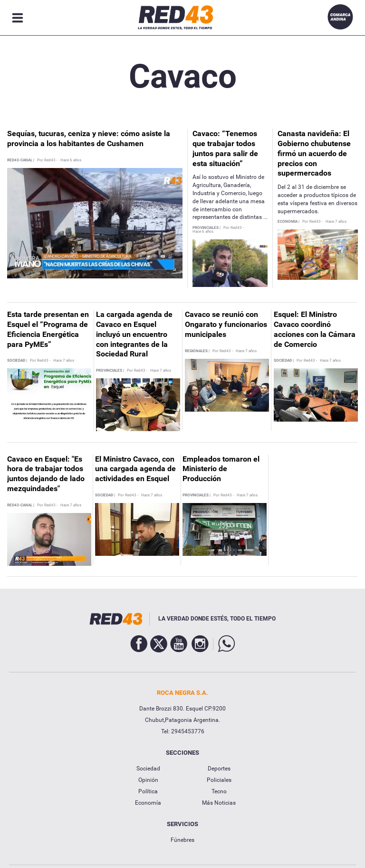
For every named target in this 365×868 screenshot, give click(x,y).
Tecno (219, 791)
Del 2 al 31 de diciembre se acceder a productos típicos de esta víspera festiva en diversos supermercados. (317, 199)
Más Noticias (219, 803)
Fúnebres (182, 840)
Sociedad (148, 769)
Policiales (219, 780)
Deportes (219, 769)
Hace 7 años (336, 222)
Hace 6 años (71, 160)
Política (148, 791)
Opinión (148, 780)
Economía (148, 803)
